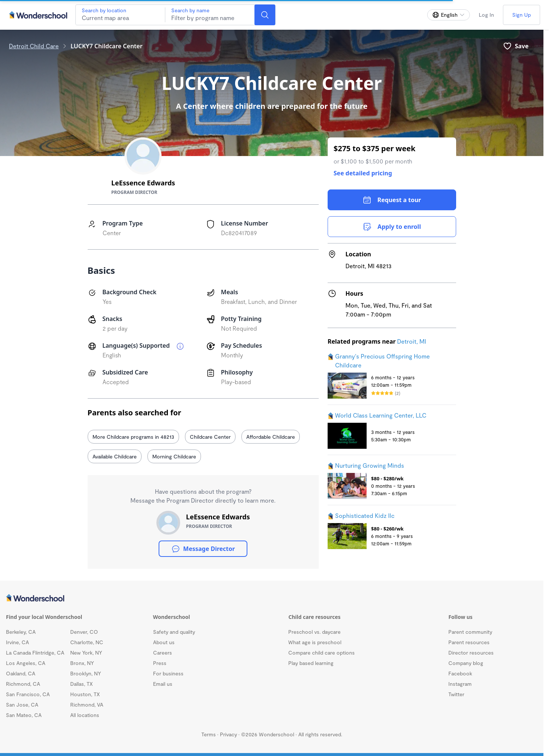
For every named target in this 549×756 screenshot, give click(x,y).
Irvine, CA (17, 642)
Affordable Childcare (271, 437)
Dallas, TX (82, 684)
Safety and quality (174, 632)
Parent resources (469, 642)
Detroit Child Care (34, 46)
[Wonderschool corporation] (272, 598)
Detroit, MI (412, 341)
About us (164, 642)
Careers (163, 653)
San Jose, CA (22, 705)
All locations (85, 715)
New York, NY (86, 653)
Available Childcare (115, 456)
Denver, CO (84, 632)
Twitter (456, 694)
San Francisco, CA (28, 694)
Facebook (460, 673)
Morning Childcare (174, 456)
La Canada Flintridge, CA (35, 653)
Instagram (460, 684)
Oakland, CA (21, 673)
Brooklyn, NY (86, 673)
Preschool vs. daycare (314, 632)
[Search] (265, 15)
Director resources (471, 653)
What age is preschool (315, 642)
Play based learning (311, 663)
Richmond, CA (23, 684)
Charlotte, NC (87, 642)
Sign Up (522, 15)
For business (168, 673)
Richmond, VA (87, 705)
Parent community (470, 632)
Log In (486, 15)
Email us (163, 684)
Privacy (228, 734)
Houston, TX (85, 694)
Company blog (466, 663)
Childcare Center (210, 437)
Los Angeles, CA (26, 663)
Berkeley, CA (21, 632)
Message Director (203, 549)
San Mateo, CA (24, 715)
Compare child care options (321, 653)
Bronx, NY (82, 663)
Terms (209, 734)
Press (160, 663)
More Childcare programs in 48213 (133, 437)
